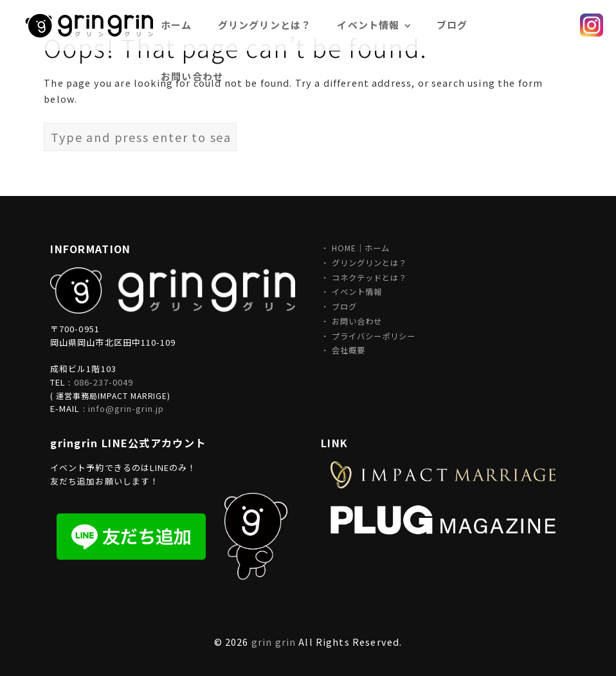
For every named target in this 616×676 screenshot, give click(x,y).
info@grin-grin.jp (126, 408)
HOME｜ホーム (361, 248)
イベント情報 (357, 292)
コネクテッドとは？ (369, 278)
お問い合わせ (192, 76)
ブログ (344, 307)
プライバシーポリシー (374, 336)
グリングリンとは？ (369, 263)
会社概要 (349, 350)
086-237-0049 (104, 382)
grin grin (274, 642)
